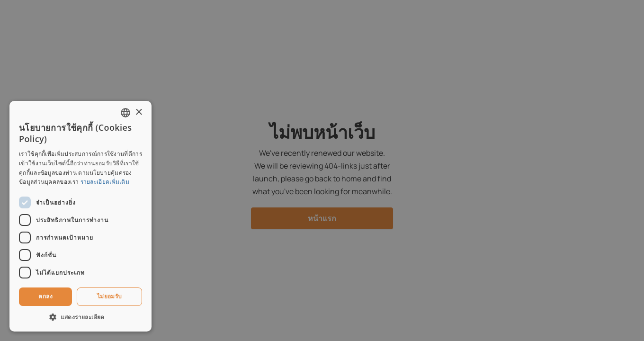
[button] (80, 317)
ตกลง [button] (45, 296)
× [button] (139, 112)
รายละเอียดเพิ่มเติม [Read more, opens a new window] (105, 182)
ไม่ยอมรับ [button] (110, 296)
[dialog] (322, 170)
